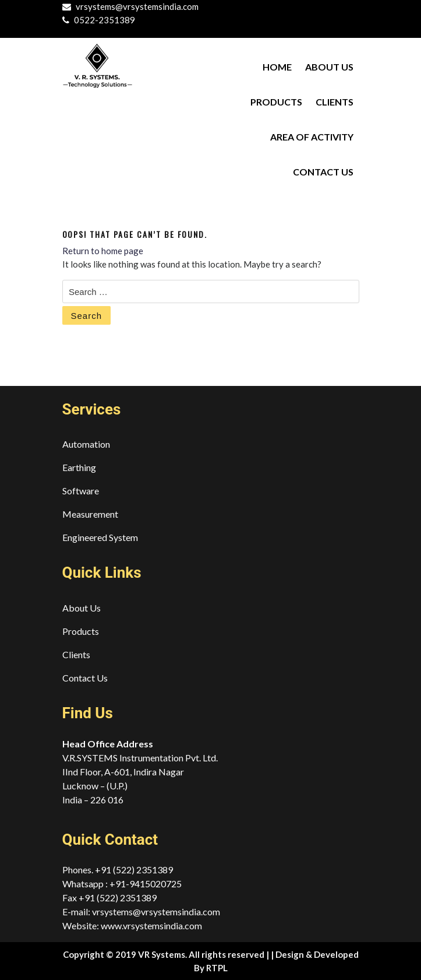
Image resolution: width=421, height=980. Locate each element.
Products (276, 102)
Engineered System (100, 537)
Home (277, 67)
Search (87, 316)
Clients (335, 102)
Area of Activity (312, 137)
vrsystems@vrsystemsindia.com (137, 6)
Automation (86, 444)
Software (81, 491)
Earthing (79, 467)
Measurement (90, 514)
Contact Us (323, 172)
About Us (329, 67)
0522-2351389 (105, 20)
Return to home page (103, 251)
